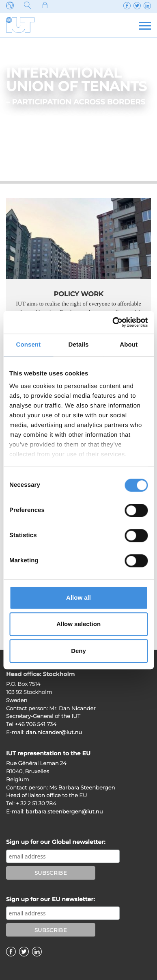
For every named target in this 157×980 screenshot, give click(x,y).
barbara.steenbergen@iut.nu (64, 812)
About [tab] (129, 345)
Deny (78, 651)
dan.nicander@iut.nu (54, 733)
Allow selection (78, 624)
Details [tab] (79, 345)
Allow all (78, 597)
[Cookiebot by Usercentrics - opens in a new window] (113, 322)
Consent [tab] (28, 345)
